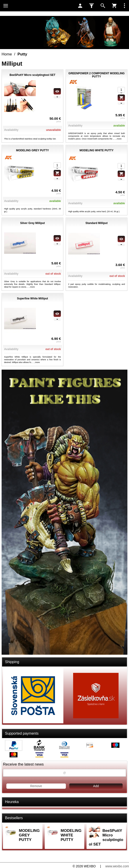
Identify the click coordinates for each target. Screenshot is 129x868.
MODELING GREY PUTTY (29, 835)
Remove (36, 786)
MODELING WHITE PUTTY (71, 835)
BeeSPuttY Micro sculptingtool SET (106, 837)
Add (96, 786)
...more (118, 139)
